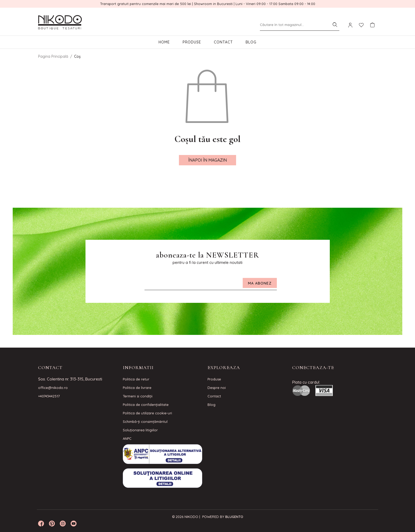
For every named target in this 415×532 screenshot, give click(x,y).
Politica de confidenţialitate (146, 405)
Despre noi (217, 388)
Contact (223, 42)
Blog (251, 42)
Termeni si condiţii (138, 396)
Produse (192, 42)
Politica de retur (136, 379)
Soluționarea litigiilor (140, 430)
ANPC (127, 438)
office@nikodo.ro (53, 388)
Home (164, 42)
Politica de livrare (137, 388)
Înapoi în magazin (207, 160)
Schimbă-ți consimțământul (145, 422)
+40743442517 (49, 396)
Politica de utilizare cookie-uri (147, 413)
